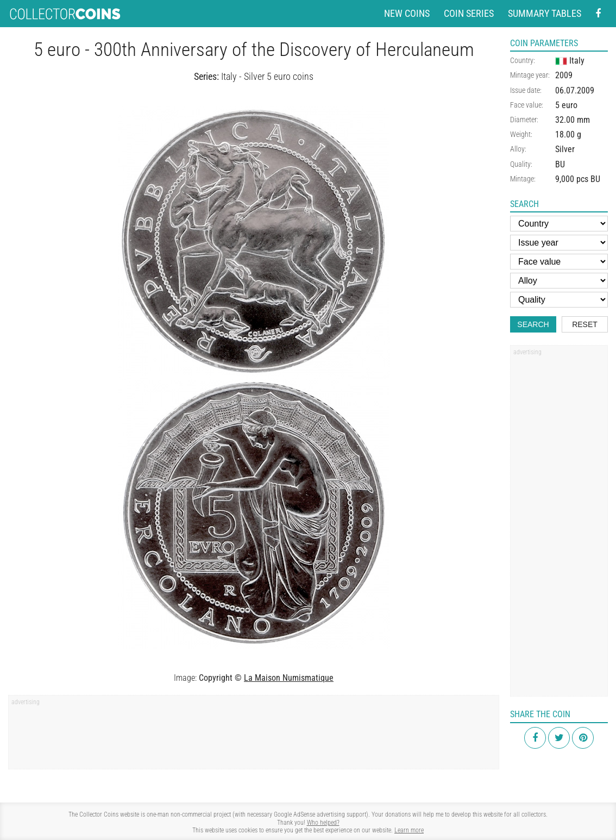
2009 (564, 75)
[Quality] (559, 300)
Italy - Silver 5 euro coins (267, 76)
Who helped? (323, 823)
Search (533, 324)
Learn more (409, 830)
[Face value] (559, 262)
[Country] (559, 224)
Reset (585, 324)
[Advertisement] (254, 736)
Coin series (469, 13)
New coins (407, 13)
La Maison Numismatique (289, 678)
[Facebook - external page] (598, 14)
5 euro (566, 105)
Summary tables (545, 13)
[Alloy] (559, 281)
